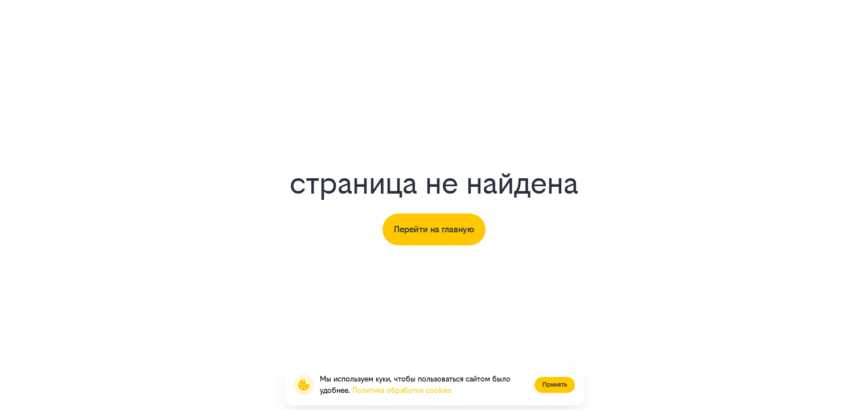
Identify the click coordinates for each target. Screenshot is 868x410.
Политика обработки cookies (402, 390)
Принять (555, 385)
